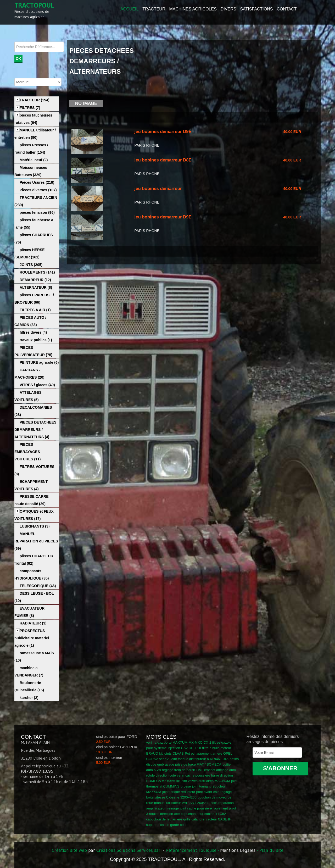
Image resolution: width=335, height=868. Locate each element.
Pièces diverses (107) (38, 190)
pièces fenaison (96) (37, 212)
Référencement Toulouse (191, 850)
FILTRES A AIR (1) (35, 310)
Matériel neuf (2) (34, 160)
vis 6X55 (169, 781)
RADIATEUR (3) (33, 623)
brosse (186, 786)
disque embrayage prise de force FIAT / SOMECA (184, 764)
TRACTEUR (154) (35, 100)
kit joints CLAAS (172, 753)
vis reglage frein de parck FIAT (180, 770)
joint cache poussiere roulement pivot (208, 808)
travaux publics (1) (36, 340)
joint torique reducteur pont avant (187, 792)
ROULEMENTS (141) (37, 272)
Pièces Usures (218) (37, 182)
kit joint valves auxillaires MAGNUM (203, 781)
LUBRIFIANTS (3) (35, 526)
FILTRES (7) (30, 108)
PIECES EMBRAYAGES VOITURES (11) (27, 452)
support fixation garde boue (167, 825)
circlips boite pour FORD (117, 737)
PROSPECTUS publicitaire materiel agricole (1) (32, 638)
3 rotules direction (160, 814)
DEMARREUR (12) (35, 280)
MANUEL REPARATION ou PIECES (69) (36, 541)
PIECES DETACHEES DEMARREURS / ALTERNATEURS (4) (35, 430)
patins (234, 759)
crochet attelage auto (220, 770)
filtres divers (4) (33, 332)
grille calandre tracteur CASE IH (207, 819)
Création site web (69, 850)
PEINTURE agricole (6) (39, 362)
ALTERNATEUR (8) (36, 287)
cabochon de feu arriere (164, 819)
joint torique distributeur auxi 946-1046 (200, 759)
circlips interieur (109, 757)
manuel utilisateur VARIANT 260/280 (182, 803)
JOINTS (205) (31, 265)
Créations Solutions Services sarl (129, 850)
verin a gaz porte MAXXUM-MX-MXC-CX (177, 742)
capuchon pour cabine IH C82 (203, 814)
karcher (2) (29, 698)
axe (177, 814)
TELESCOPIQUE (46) (38, 586)
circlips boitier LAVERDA (117, 747)
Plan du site (271, 850)
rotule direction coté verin (165, 775)
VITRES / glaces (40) (37, 385)
